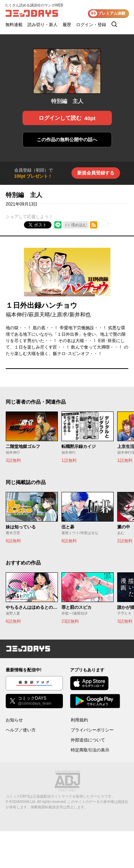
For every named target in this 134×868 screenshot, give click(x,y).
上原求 (59, 314)
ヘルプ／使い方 (21, 730)
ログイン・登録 (91, 25)
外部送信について (88, 740)
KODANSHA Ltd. (23, 802)
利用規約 (79, 720)
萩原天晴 (39, 314)
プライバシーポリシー (92, 730)
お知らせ (14, 720)
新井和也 (80, 314)
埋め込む (79, 225)
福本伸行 (16, 314)
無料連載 (14, 25)
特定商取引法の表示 (90, 750)
